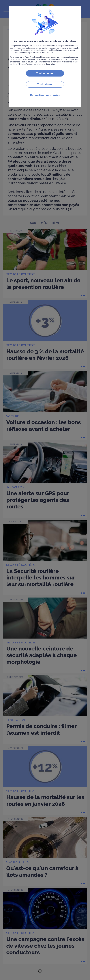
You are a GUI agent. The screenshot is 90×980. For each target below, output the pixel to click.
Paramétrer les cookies (45, 95)
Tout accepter (45, 73)
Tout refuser (45, 84)
